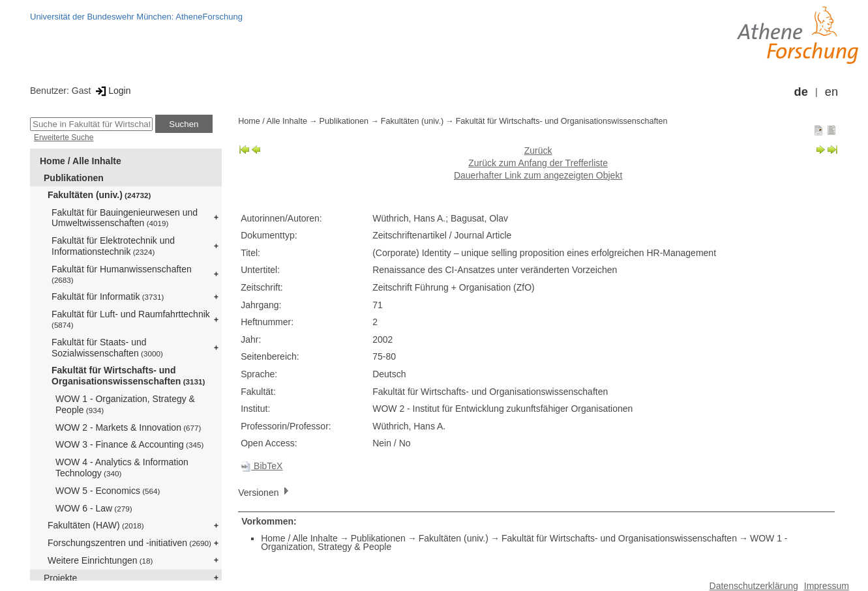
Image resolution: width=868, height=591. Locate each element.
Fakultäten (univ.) (99, 195)
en (831, 92)
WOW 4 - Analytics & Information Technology (122, 468)
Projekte (60, 578)
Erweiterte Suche (64, 137)
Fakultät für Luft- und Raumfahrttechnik (131, 319)
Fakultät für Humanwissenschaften (122, 274)
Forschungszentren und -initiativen (129, 543)
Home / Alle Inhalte (81, 161)
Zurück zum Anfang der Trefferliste (538, 163)
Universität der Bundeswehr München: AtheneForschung (136, 17)
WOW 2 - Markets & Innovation (128, 427)
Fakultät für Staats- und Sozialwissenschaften (107, 348)
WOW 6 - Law (94, 508)
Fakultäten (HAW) (96, 525)
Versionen (265, 492)
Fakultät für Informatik (108, 296)
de (801, 92)
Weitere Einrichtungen (100, 560)
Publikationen (74, 178)
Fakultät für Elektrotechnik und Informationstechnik (113, 246)
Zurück (538, 151)
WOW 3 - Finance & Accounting (129, 444)
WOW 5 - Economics (108, 491)
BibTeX (262, 466)
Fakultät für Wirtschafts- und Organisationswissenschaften (128, 376)
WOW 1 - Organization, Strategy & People (125, 404)
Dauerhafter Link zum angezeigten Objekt (538, 175)
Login (112, 91)
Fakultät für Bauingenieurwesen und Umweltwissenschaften (125, 218)
